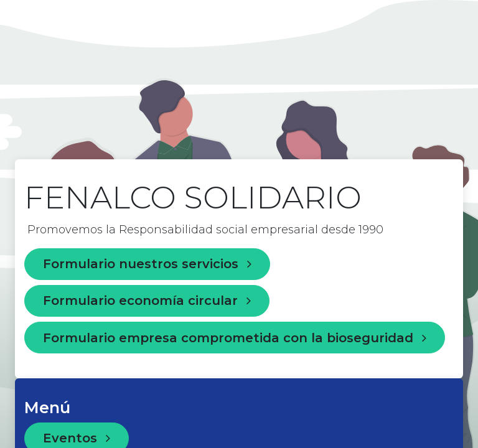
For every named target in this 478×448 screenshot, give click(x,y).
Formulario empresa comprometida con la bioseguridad (235, 338)
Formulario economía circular (147, 301)
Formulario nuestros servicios (147, 264)
